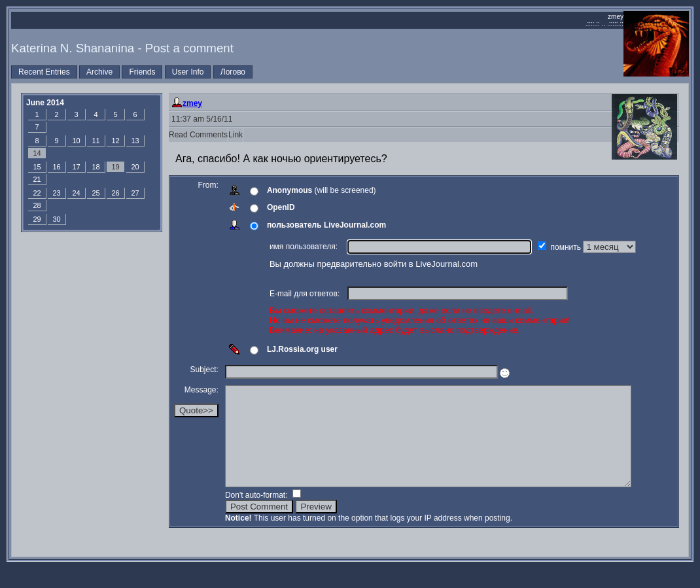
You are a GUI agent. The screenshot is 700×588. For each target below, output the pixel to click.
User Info (188, 72)
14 (37, 153)
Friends (142, 72)
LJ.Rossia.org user (302, 349)
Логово (233, 72)
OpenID (281, 207)
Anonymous (289, 190)
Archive (99, 72)
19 (115, 167)
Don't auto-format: (257, 515)
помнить (567, 247)
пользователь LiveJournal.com (326, 225)
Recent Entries (44, 72)
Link (236, 135)
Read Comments (198, 135)
